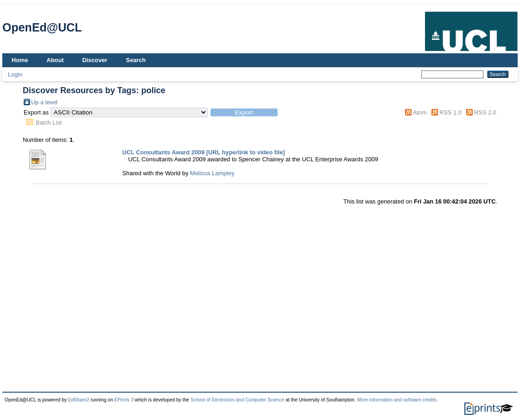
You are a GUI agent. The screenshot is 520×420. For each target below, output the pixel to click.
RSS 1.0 (450, 112)
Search (136, 60)
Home (20, 60)
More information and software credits (396, 400)
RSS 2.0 (485, 112)
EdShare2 (79, 400)
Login (15, 74)
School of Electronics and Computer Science (238, 400)
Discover (95, 60)
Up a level (44, 102)
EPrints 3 (124, 400)
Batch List (49, 123)
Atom (420, 112)
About (55, 60)
